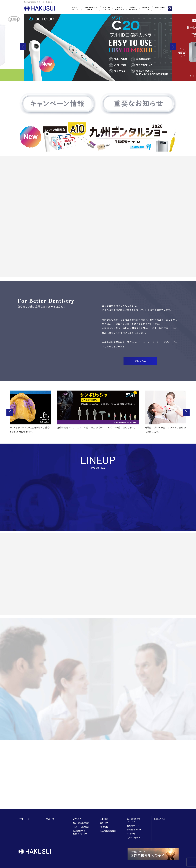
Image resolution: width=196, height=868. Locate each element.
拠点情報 (104, 827)
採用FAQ (131, 834)
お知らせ (77, 819)
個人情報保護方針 (108, 831)
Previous (23, 47)
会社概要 (104, 819)
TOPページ (25, 819)
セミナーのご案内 (81, 827)
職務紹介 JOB (133, 826)
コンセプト (105, 823)
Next (173, 47)
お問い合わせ (160, 819)
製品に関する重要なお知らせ (80, 832)
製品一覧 (50, 819)
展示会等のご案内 (81, 823)
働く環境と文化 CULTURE (134, 820)
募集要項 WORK (134, 830)
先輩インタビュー (135, 838)
